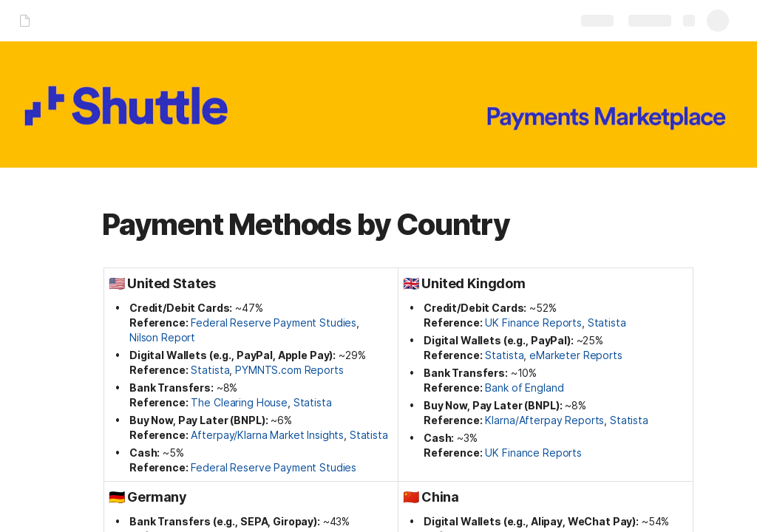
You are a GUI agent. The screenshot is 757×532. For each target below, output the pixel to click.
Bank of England (524, 388)
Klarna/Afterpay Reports (544, 420)
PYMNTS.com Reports (289, 370)
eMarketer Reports (576, 355)
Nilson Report (162, 337)
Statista (210, 370)
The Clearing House (239, 402)
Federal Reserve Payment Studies (274, 323)
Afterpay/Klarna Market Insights (267, 435)
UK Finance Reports (533, 323)
